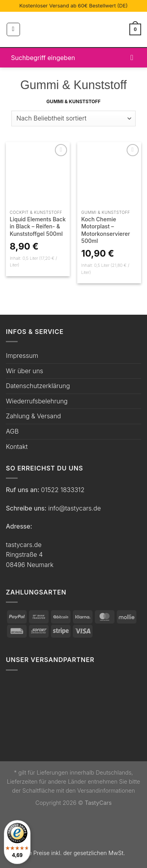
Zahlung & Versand (33, 416)
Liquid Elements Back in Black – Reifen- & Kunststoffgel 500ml (38, 226)
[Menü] (13, 29)
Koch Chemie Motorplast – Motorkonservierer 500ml (105, 230)
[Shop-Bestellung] (73, 119)
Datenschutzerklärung (38, 386)
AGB (12, 431)
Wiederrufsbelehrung (37, 401)
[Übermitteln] (132, 57)
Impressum (22, 356)
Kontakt (17, 447)
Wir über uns (24, 371)
